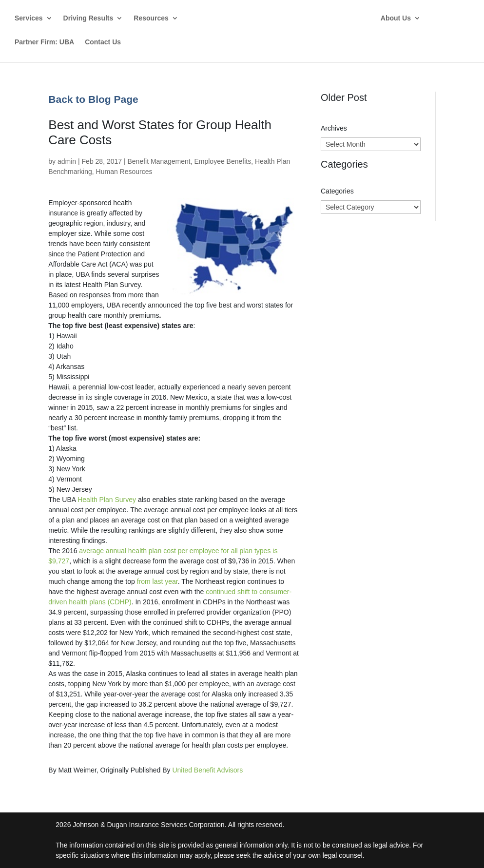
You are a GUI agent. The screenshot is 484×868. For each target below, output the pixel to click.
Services (29, 18)
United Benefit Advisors (207, 770)
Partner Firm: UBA (44, 42)
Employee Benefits (223, 161)
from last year (157, 581)
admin (67, 161)
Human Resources (124, 172)
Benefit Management (159, 161)
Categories (337, 191)
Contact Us (103, 42)
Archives (334, 128)
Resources (151, 18)
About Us (402, 18)
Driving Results (88, 18)
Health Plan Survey (107, 500)
